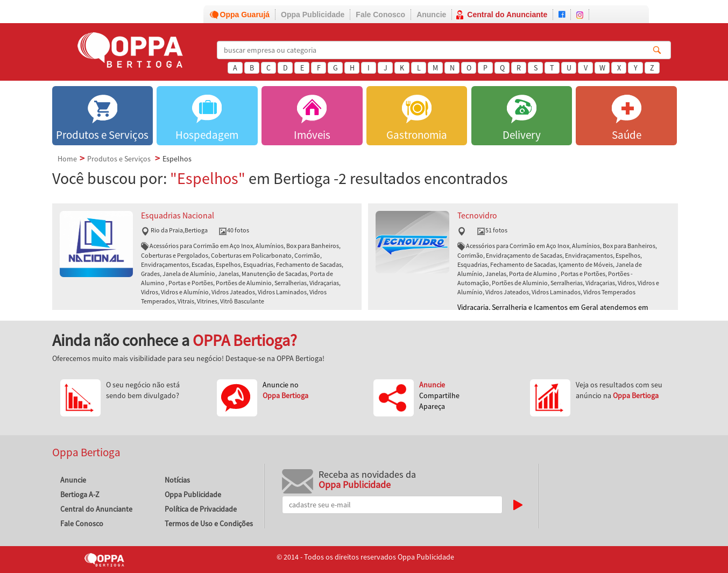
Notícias (177, 480)
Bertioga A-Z (80, 494)
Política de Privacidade (201, 509)
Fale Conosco (380, 15)
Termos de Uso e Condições (209, 524)
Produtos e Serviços (119, 159)
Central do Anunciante (507, 15)
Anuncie (431, 15)
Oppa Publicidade (313, 15)
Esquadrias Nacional (178, 215)
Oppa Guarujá (245, 15)
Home (67, 159)
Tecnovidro (477, 215)
